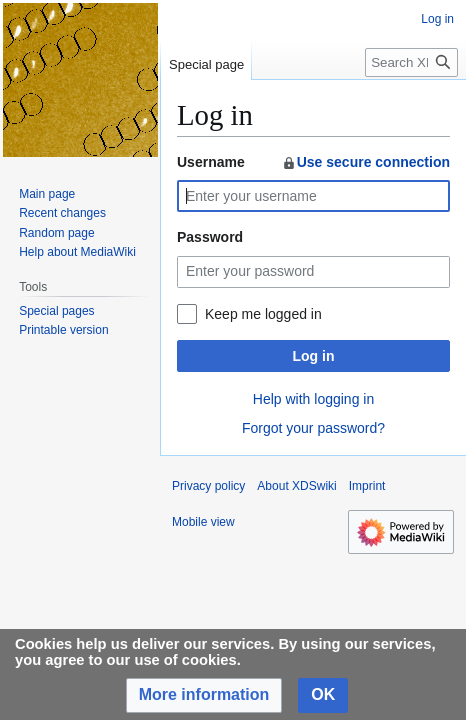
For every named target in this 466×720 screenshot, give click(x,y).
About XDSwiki (296, 486)
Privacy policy (208, 486)
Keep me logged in (263, 314)
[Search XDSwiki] (411, 62)
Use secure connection (365, 162)
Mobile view (203, 522)
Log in (314, 356)
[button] (204, 695)
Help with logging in (313, 399)
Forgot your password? (313, 428)
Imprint (367, 486)
